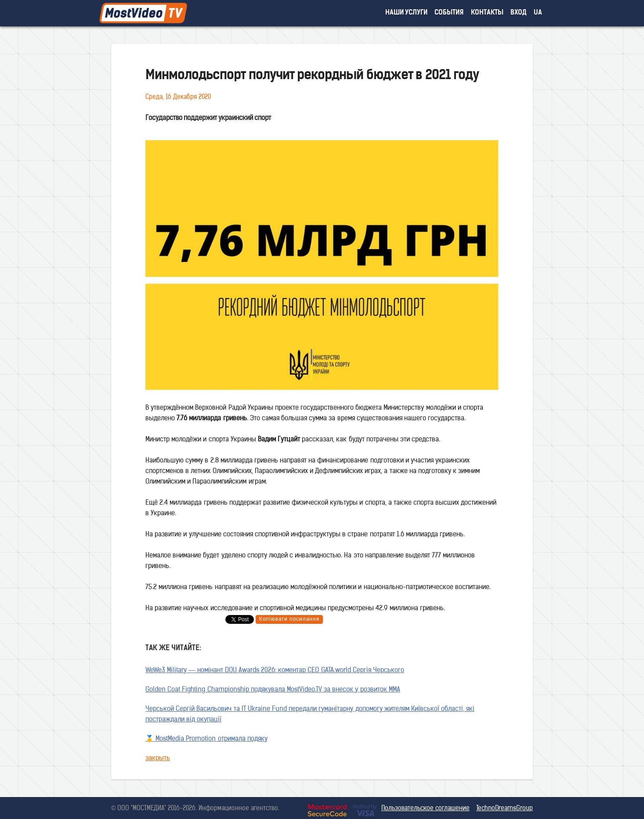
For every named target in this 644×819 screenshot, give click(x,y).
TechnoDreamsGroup (505, 809)
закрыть (158, 759)
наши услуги (407, 13)
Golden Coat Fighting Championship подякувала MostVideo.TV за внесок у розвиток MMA (273, 690)
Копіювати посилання (289, 619)
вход (519, 13)
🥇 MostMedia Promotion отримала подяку (206, 739)
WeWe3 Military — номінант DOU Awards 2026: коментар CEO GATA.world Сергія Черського (275, 671)
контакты (487, 13)
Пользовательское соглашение (425, 809)
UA (538, 13)
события (449, 13)
